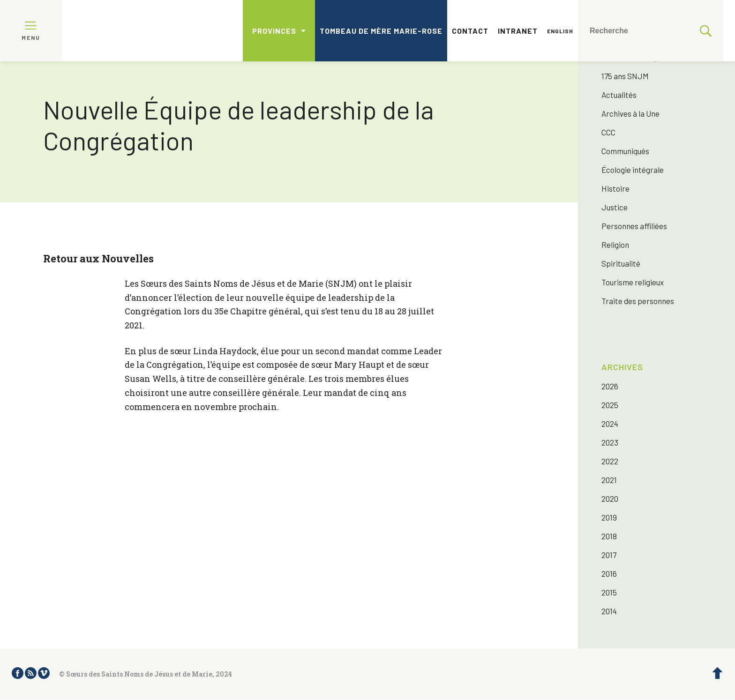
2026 (610, 386)
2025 (610, 405)
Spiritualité (621, 263)
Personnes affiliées (634, 226)
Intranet (518, 31)
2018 (609, 536)
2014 (609, 611)
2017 (609, 555)
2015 (609, 592)
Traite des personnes (638, 301)
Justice (615, 207)
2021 (609, 480)
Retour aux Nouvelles (98, 258)
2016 (609, 573)
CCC (608, 132)
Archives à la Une (630, 113)
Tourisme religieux (633, 282)
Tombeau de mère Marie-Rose (381, 31)
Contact (470, 31)
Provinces (274, 31)
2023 (610, 442)
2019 (609, 517)
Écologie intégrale (633, 170)
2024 (610, 424)
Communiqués (625, 151)
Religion (615, 245)
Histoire (615, 188)
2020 (610, 499)
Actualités (619, 95)
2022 (610, 461)
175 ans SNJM (625, 76)
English (560, 31)
